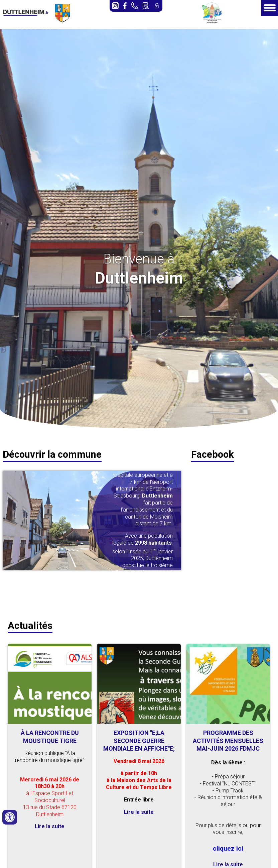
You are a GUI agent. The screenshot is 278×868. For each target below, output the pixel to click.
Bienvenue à (139, 259)
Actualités (30, 626)
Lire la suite (50, 826)
